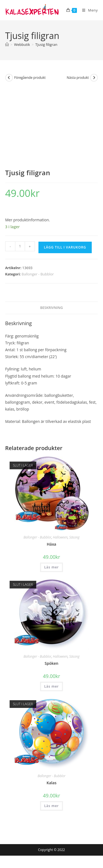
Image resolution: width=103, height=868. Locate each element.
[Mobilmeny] (88, 10)
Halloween (60, 537)
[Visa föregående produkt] (9, 78)
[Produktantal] (20, 246)
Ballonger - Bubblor (38, 274)
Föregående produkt (30, 78)
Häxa (51, 544)
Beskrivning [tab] (51, 308)
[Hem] (7, 44)
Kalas (52, 783)
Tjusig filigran (46, 44)
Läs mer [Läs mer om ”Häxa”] (51, 567)
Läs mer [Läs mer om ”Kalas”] (51, 806)
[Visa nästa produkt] (94, 78)
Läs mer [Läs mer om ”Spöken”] (51, 686)
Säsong (74, 537)
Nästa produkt (78, 78)
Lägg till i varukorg (65, 247)
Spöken (52, 663)
